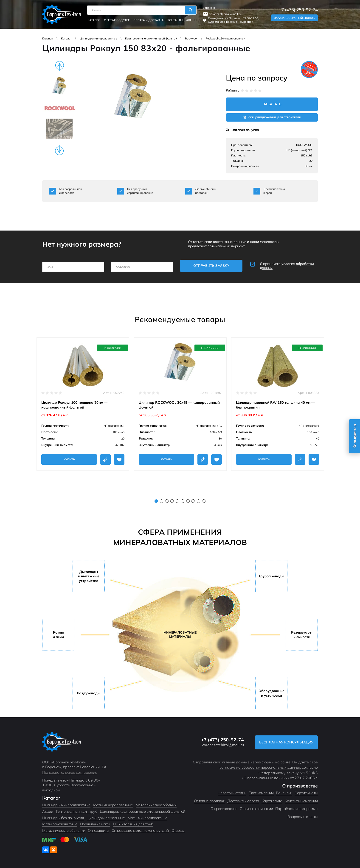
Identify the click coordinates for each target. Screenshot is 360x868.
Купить (69, 459)
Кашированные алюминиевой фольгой (151, 38)
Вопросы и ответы (303, 817)
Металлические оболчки (156, 805)
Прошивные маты (95, 824)
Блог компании (261, 793)
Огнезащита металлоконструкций (140, 830)
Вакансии (284, 793)
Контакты (175, 20)
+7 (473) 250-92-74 (298, 10)
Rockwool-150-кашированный (225, 38)
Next (59, 150)
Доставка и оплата (243, 801)
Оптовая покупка (245, 130)
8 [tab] (193, 501)
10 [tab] (204, 501)
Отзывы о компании (256, 809)
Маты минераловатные (113, 805)
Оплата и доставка (149, 20)
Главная (48, 38)
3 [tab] (167, 501)
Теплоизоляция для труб (76, 811)
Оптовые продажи (210, 801)
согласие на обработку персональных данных (260, 767)
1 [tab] (156, 501)
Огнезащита (98, 830)
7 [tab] (188, 501)
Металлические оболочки (64, 830)
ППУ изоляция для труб (133, 824)
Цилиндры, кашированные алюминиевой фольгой (142, 811)
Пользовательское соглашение (70, 772)
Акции (191, 20)
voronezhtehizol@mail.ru (225, 14)
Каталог (94, 20)
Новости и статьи (232, 793)
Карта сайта (272, 801)
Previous (59, 66)
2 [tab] (162, 501)
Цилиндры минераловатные (98, 38)
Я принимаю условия (287, 266)
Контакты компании (301, 801)
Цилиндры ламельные (106, 818)
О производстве (117, 20)
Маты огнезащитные (60, 824)
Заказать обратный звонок (294, 18)
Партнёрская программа (297, 809)
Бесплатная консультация (286, 742)
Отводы (178, 830)
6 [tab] (183, 501)
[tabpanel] (83, 404)
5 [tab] (177, 501)
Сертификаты (306, 793)
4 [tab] (172, 501)
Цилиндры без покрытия (63, 818)
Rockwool (191, 38)
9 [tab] (198, 501)
